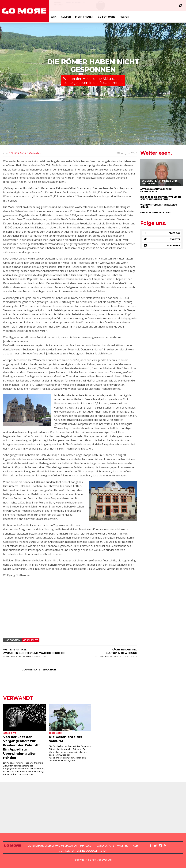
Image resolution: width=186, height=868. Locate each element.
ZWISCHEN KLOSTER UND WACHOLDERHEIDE (34, 653)
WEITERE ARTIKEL (15, 650)
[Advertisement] (70, 613)
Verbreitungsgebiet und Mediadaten (52, 846)
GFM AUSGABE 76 (76, 2)
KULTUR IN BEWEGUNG (121, 653)
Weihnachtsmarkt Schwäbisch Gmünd (159, 206)
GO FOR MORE (106, 17)
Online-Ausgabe (58, 4)
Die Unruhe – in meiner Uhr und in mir (159, 182)
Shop (104, 851)
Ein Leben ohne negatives (156, 213)
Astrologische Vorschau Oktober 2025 (156, 190)
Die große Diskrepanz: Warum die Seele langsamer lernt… (161, 198)
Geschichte (31, 640)
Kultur (66, 17)
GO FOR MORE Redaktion (25, 153)
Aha (54, 17)
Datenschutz (105, 846)
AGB (135, 846)
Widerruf (124, 846)
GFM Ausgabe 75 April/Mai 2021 (138, 4)
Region (124, 17)
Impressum (87, 846)
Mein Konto (66, 851)
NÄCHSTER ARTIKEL (124, 650)
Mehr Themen (84, 17)
